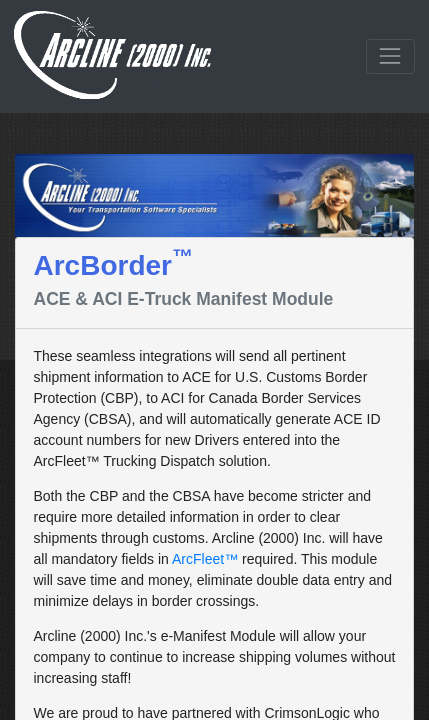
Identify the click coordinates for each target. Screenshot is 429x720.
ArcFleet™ (205, 559)
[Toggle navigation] (390, 56)
